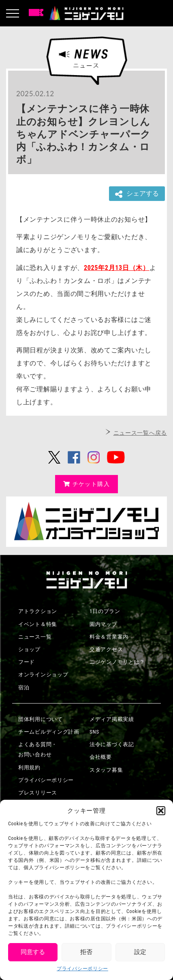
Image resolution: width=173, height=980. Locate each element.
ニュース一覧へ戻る (140, 433)
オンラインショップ (43, 675)
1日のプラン (105, 611)
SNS (94, 732)
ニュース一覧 (35, 637)
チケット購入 (86, 484)
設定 (140, 952)
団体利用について (41, 719)
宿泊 (24, 688)
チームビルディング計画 (49, 732)
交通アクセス (106, 649)
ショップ (29, 649)
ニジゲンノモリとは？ (117, 662)
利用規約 (29, 767)
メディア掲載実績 (112, 719)
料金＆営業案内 (109, 637)
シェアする (137, 194)
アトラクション (38, 611)
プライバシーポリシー (82, 969)
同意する (33, 952)
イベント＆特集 (38, 624)
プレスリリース (38, 793)
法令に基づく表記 (112, 744)
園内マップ (104, 624)
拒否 (86, 952)
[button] (161, 811)
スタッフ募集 (106, 770)
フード (27, 662)
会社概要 (101, 757)
